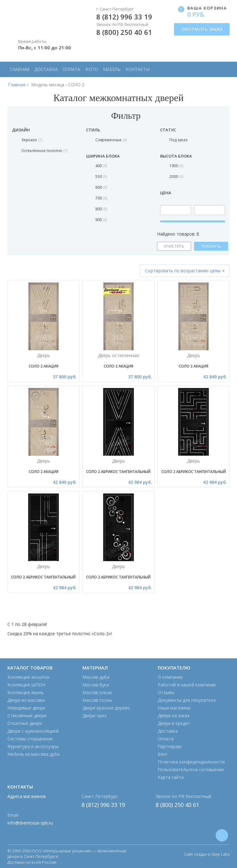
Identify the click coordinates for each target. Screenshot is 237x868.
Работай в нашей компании (187, 685)
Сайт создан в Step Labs (207, 854)
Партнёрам (169, 746)
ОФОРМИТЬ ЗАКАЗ (202, 29)
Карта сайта (171, 777)
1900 (176, 166)
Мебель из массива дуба (33, 754)
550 (101, 177)
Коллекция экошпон (28, 677)
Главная (20, 69)
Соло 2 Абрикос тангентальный (118, 472)
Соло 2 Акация (44, 366)
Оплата (71, 69)
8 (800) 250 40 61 (124, 32)
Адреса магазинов (27, 796)
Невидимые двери (26, 708)
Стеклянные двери (27, 716)
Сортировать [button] (185, 271)
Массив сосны (97, 700)
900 (101, 220)
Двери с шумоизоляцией (33, 731)
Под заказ (178, 140)
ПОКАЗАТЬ (211, 246)
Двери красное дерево (106, 708)
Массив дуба (96, 677)
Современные (111, 140)
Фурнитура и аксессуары (33, 746)
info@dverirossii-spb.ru (30, 823)
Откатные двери (25, 723)
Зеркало (32, 140)
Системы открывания (30, 739)
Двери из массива (26, 700)
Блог (163, 754)
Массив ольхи (97, 692)
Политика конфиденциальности (191, 762)
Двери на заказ (174, 716)
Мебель (112, 69)
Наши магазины (174, 708)
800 (101, 209)
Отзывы (166, 692)
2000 (176, 177)
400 (101, 166)
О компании (170, 677)
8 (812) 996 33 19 (124, 17)
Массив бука (96, 685)
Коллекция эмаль (26, 692)
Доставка (46, 69)
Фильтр (118, 115)
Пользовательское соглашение (191, 769)
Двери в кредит (174, 723)
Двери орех (94, 716)
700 (101, 198)
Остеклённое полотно (44, 151)
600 (101, 187)
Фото (92, 69)
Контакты (138, 69)
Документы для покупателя (187, 700)
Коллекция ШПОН (26, 685)
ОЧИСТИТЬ (174, 246)
